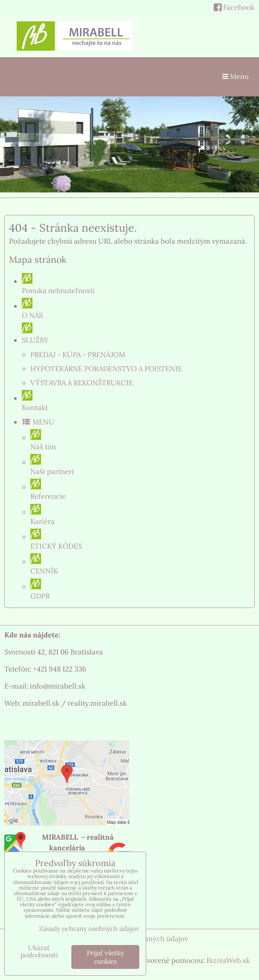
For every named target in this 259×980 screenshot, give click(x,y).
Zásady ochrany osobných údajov (89, 928)
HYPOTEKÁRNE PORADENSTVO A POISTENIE (106, 369)
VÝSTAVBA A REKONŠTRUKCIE (82, 383)
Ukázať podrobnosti (39, 951)
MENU (38, 422)
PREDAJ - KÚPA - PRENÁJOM (78, 355)
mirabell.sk (41, 703)
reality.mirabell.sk (97, 703)
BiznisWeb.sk (228, 960)
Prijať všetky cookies (105, 957)
